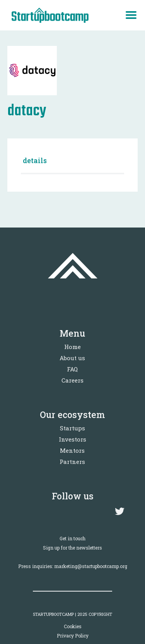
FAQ (72, 369)
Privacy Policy (73, 636)
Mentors (72, 450)
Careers (72, 380)
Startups (72, 428)
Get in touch (72, 538)
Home (72, 347)
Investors (72, 439)
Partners (72, 462)
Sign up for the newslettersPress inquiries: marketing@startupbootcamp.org (73, 557)
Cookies (73, 626)
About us (72, 358)
